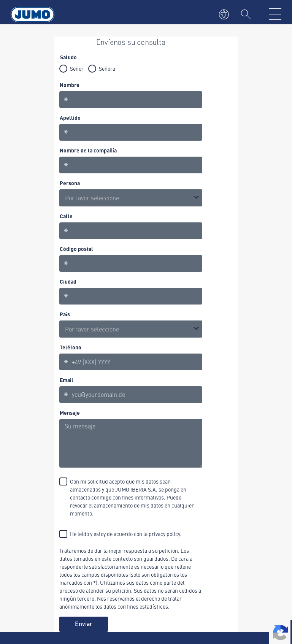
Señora (107, 68)
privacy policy (164, 534)
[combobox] (131, 329)
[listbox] (131, 198)
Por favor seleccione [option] (92, 198)
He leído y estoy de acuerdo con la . (126, 534)
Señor (77, 68)
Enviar (84, 624)
